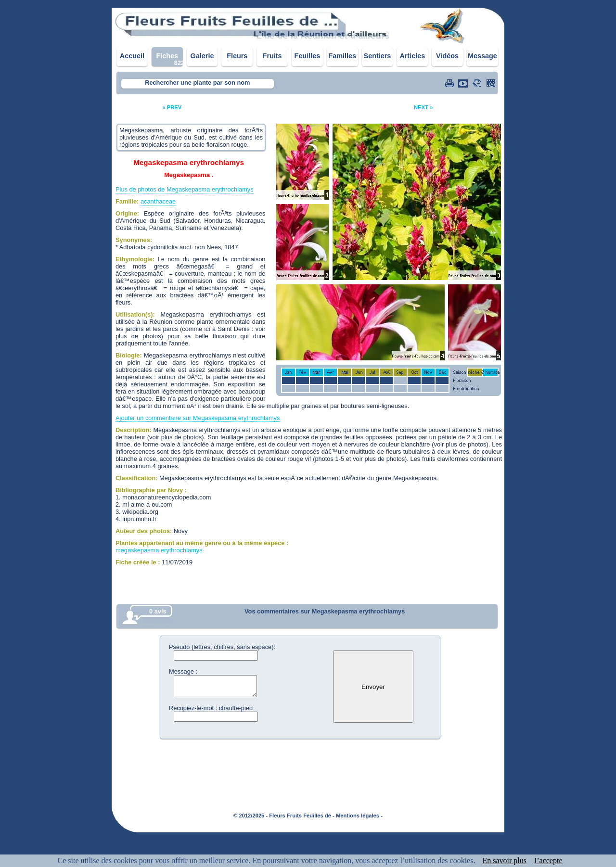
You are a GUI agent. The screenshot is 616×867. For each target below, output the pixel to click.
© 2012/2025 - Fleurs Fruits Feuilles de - (284, 816)
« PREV (172, 107)
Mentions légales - (359, 816)
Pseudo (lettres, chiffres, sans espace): (222, 647)
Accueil (132, 56)
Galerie (202, 56)
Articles (412, 56)
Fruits (272, 56)
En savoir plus (504, 861)
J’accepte (548, 861)
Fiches (167, 56)
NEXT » (423, 107)
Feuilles (308, 56)
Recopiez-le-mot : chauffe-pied (211, 708)
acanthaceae (158, 201)
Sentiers (378, 56)
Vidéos (447, 56)
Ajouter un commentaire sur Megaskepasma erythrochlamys (198, 418)
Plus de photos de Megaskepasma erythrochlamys (185, 189)
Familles (342, 56)
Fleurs (237, 56)
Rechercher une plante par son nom (197, 83)
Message (482, 56)
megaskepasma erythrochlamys (159, 550)
